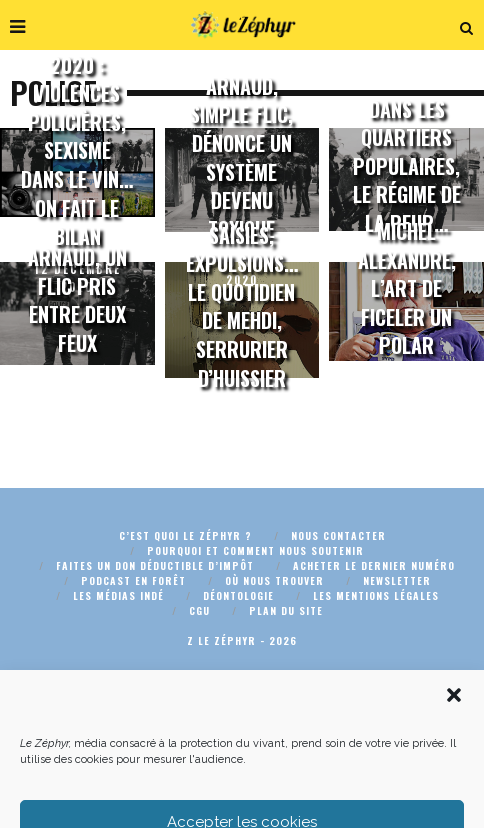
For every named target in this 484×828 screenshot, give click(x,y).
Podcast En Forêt (133, 580)
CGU (199, 610)
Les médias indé (118, 595)
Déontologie (238, 595)
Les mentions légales (376, 595)
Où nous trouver (274, 580)
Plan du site (286, 610)
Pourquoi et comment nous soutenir (255, 550)
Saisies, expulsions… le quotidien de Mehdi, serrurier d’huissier (242, 306)
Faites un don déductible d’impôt (155, 565)
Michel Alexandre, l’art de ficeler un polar (407, 289)
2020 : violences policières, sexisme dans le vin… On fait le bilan (77, 150)
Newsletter (397, 580)
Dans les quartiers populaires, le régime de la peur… (407, 166)
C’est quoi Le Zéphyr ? (185, 535)
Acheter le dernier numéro (374, 565)
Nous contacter (338, 535)
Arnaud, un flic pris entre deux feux (77, 300)
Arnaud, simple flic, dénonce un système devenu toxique (241, 157)
